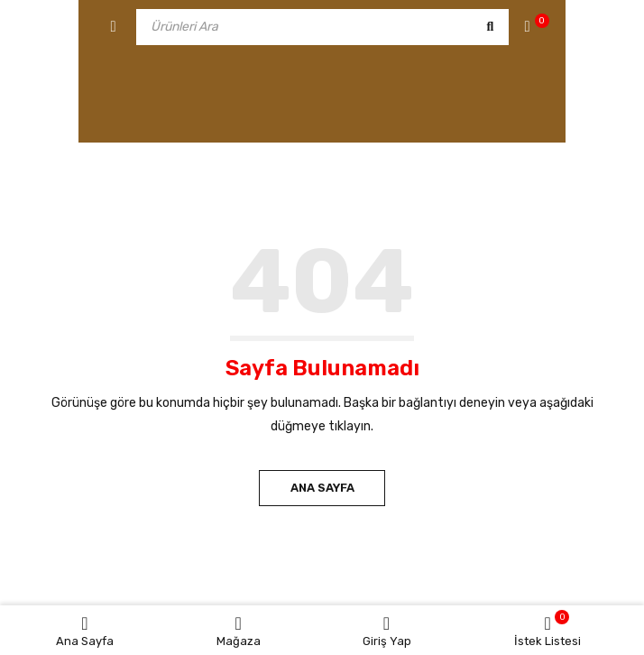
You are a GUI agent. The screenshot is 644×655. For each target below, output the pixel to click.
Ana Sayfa (322, 488)
